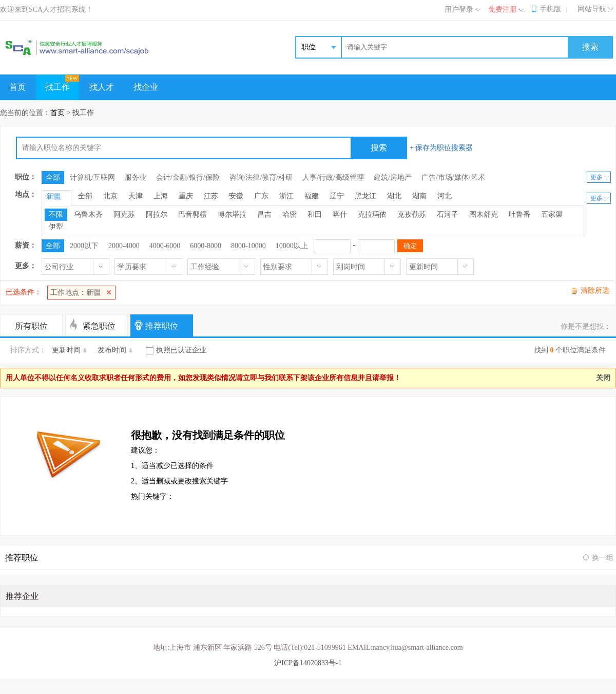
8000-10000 (248, 246)
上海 (161, 196)
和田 (315, 214)
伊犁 (56, 227)
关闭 (603, 378)
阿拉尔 (157, 214)
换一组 (603, 558)
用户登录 (459, 10)
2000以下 (84, 246)
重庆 (186, 196)
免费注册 (503, 10)
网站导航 (592, 9)
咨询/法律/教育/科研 (261, 177)
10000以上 (292, 246)
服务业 (136, 177)
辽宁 (337, 196)
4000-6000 (165, 246)
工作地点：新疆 (75, 293)
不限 (56, 214)
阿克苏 (124, 214)
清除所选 (595, 290)
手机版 (550, 9)
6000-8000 (206, 246)
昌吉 (264, 214)
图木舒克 (484, 214)
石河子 (448, 214)
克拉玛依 (372, 214)
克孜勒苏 (412, 214)
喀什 (340, 214)
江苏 (211, 196)
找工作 (57, 87)
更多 (596, 177)
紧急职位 (99, 326)
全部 (53, 177)
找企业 (146, 87)
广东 (261, 196)
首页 (17, 87)
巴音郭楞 (192, 214)
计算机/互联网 (92, 177)
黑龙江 (365, 196)
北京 (110, 196)
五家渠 (552, 214)
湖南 (419, 196)
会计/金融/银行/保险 (188, 177)
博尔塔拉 (232, 214)
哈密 (290, 214)
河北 (445, 196)
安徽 (236, 196)
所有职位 (31, 326)
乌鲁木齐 (88, 214)
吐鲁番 (519, 214)
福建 (312, 196)
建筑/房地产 (393, 177)
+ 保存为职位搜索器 (441, 148)
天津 (136, 196)
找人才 (102, 87)
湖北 (394, 196)
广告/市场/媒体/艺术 (453, 177)
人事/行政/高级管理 (333, 177)
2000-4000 (124, 246)
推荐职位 (162, 326)
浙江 (286, 196)
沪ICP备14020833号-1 (308, 663)
